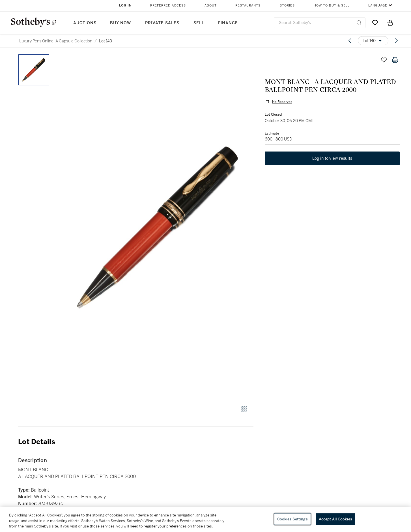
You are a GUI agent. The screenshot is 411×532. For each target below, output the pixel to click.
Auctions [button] (85, 23)
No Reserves (282, 102)
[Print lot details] (395, 60)
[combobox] (320, 23)
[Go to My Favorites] (375, 23)
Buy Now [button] (120, 23)
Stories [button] (287, 6)
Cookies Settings (292, 519)
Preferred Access (168, 6)
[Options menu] (373, 41)
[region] (205, 519)
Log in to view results (332, 158)
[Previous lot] (350, 41)
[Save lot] (384, 60)
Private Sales (162, 23)
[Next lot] (396, 41)
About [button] (211, 6)
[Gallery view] (244, 409)
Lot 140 (106, 41)
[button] (157, 227)
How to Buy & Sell (332, 6)
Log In (125, 6)
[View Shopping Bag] (390, 23)
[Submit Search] (359, 23)
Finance (228, 23)
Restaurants (248, 6)
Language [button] (378, 6)
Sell (199, 23)
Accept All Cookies (335, 519)
